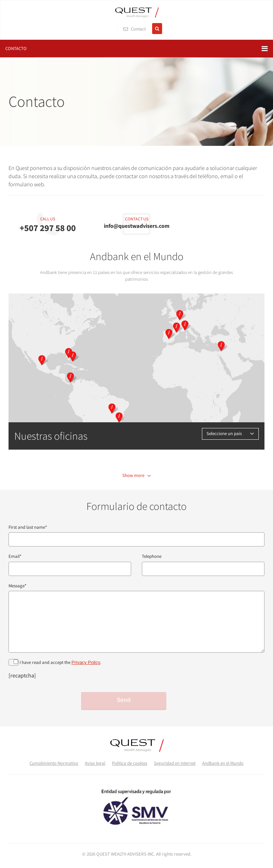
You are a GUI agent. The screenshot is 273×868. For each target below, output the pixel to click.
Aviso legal (95, 763)
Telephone (152, 556)
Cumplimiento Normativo (54, 763)
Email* (15, 556)
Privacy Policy (86, 662)
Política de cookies (130, 763)
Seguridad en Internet (175, 763)
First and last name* (28, 527)
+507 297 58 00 (48, 228)
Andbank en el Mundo (223, 763)
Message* (17, 586)
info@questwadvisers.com (137, 226)
